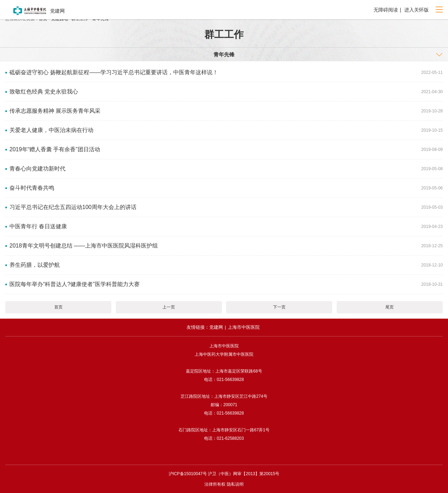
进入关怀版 (416, 10)
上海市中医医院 (244, 327)
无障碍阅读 (386, 10)
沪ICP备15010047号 (188, 474)
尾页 (390, 307)
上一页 (169, 307)
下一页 (279, 307)
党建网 (216, 327)
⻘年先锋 (224, 54)
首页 (58, 307)
